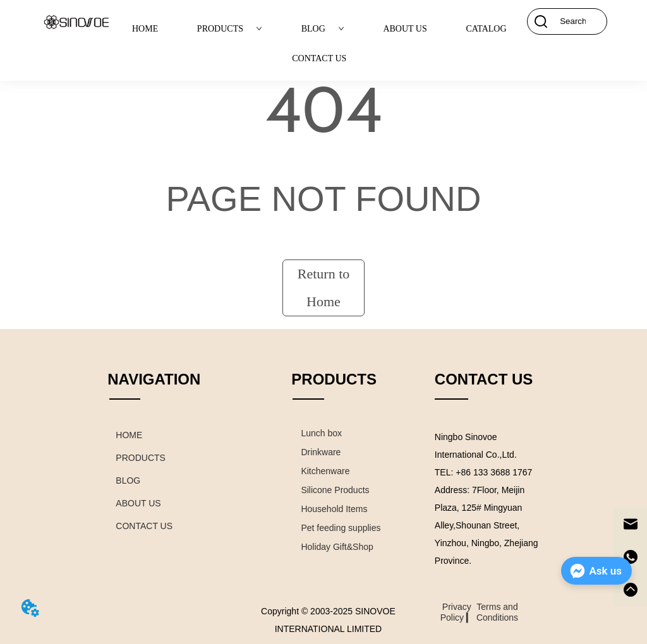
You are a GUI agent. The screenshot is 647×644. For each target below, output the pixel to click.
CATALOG (486, 29)
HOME (145, 29)
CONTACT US (319, 58)
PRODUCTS (230, 29)
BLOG (323, 29)
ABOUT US (405, 29)
